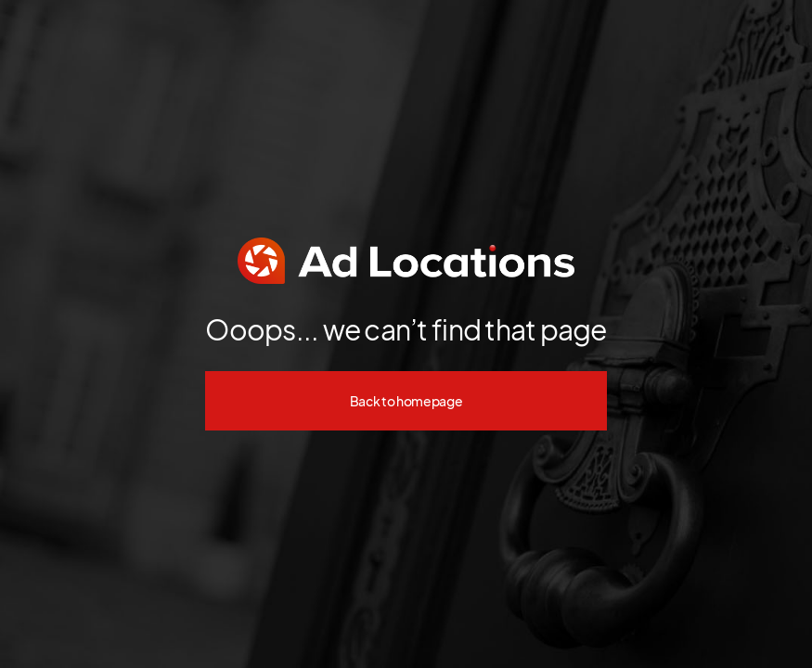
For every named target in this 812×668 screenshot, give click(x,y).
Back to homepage (406, 401)
